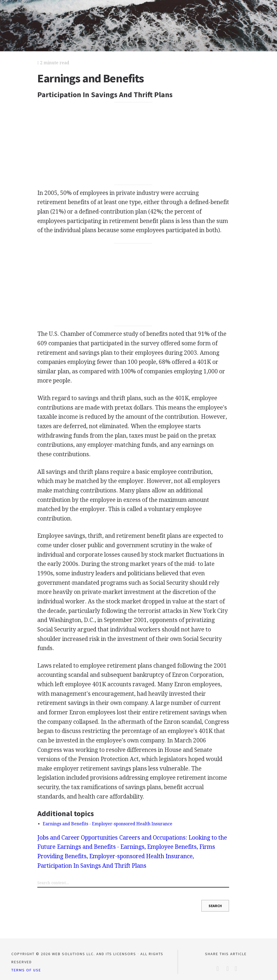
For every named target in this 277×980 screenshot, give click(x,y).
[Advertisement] (133, 144)
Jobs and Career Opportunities (78, 838)
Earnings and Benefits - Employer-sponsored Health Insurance (108, 824)
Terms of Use (26, 970)
